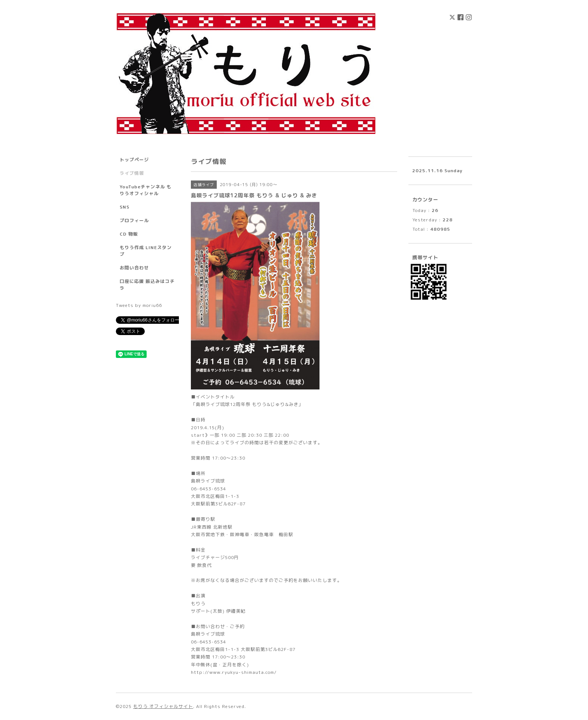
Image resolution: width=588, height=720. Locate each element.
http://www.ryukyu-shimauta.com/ (234, 672)
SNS (124, 207)
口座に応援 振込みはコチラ (147, 285)
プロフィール (134, 220)
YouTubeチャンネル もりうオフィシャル (145, 190)
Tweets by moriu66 (139, 305)
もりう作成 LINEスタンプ (146, 251)
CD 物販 (129, 234)
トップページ (134, 160)
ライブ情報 (132, 173)
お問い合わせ (134, 268)
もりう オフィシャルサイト (163, 706)
